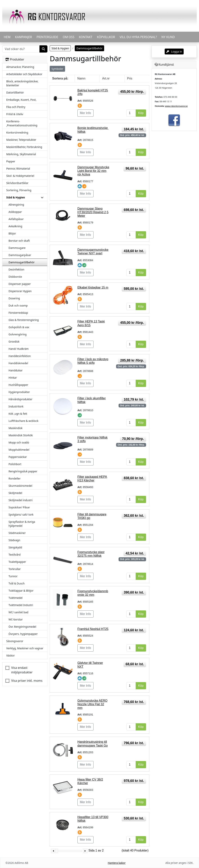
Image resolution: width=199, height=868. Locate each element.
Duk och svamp (18, 305)
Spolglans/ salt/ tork (21, 515)
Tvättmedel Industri (21, 605)
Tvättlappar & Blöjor (21, 591)
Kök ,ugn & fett (18, 414)
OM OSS (69, 37)
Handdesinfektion (20, 356)
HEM (7, 37)
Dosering (14, 298)
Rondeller (15, 478)
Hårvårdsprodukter (20, 399)
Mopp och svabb (19, 442)
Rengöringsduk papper (23, 471)
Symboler (57, 69)
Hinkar (13, 378)
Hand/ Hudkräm (19, 349)
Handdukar (16, 370)
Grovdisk (14, 342)
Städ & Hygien (60, 48)
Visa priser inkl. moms (27, 681)
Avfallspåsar (16, 219)
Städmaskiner (17, 533)
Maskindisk (15, 428)
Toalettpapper (17, 562)
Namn (81, 78)
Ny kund (168, 37)
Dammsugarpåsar (20, 255)
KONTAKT (86, 37)
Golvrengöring (18, 334)
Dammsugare (17, 248)
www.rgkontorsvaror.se (176, 106)
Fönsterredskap (18, 313)
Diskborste (15, 277)
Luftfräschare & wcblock (24, 421)
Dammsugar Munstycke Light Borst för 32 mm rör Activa (93, 171)
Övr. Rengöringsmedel (22, 627)
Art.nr (106, 78)
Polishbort (15, 464)
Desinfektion (16, 269)
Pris (130, 78)
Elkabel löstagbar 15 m (93, 287)
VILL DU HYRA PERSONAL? (138, 37)
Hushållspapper (18, 385)
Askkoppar (15, 212)
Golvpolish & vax (19, 327)
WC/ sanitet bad (18, 612)
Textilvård (15, 555)
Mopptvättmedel (19, 450)
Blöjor (12, 233)
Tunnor (13, 576)
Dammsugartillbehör (22, 262)
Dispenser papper (20, 284)
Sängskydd (15, 547)
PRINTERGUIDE (47, 37)
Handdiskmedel (18, 363)
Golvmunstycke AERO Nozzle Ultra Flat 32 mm (92, 704)
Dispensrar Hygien (20, 291)
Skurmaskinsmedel (20, 486)
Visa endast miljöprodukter (22, 670)
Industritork (16, 406)
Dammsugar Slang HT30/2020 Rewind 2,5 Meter (93, 212)
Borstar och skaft (19, 241)
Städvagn (14, 540)
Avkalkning (15, 226)
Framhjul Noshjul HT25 (93, 629)
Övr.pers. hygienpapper (23, 634)
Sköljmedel (15, 493)
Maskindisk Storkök (21, 435)
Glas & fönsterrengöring (24, 320)
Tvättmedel (16, 598)
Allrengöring (16, 205)
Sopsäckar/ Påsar (19, 507)
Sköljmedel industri (20, 500)
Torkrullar (15, 569)
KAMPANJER (23, 37)
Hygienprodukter (19, 392)
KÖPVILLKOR (106, 37)
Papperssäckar (18, 457)
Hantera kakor (117, 863)
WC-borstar (16, 619)
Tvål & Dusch (17, 583)
